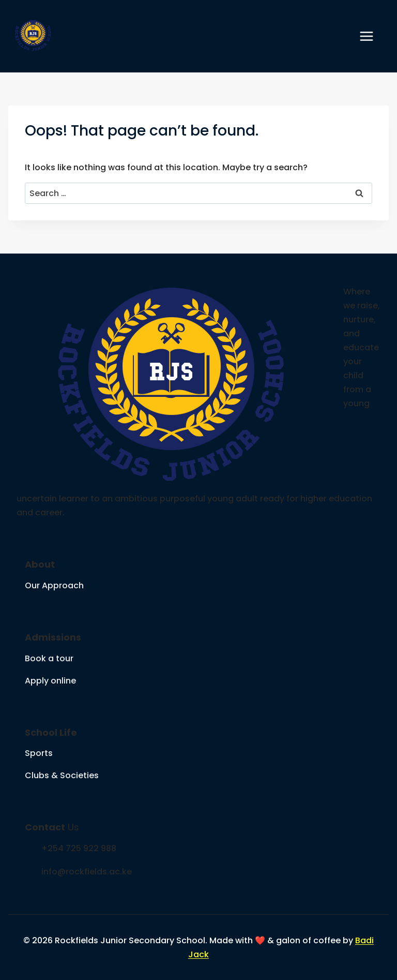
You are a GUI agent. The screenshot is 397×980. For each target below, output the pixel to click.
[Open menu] (372, 36)
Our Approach (54, 585)
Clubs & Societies (62, 775)
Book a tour (49, 658)
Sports (39, 753)
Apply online (50, 681)
